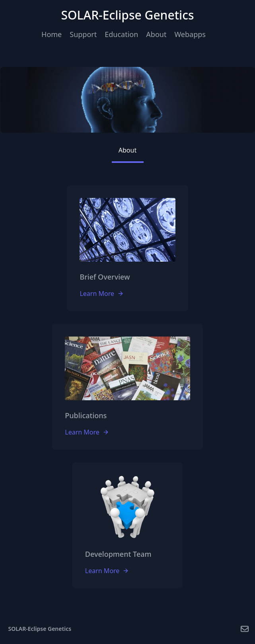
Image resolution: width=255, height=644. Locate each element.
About (156, 34)
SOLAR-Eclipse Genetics (40, 629)
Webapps (190, 34)
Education (121, 34)
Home (52, 34)
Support (83, 34)
